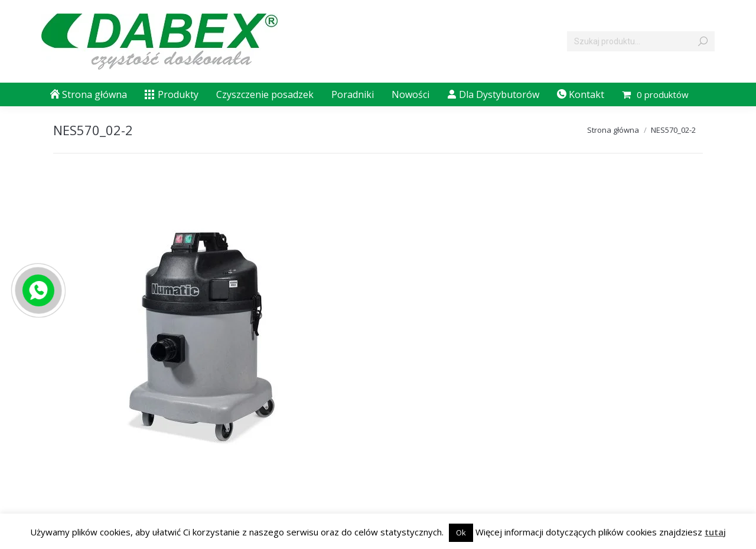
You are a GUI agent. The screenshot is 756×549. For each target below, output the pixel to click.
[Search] (641, 41)
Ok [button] (461, 532)
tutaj (715, 532)
